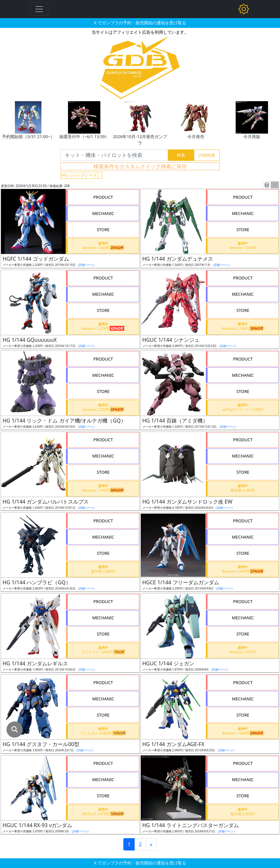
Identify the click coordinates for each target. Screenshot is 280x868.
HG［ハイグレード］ (81, 175)
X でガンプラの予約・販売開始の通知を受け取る (140, 23)
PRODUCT (103, 197)
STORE (103, 230)
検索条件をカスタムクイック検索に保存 (140, 166)
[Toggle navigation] (39, 9)
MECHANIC (103, 213)
